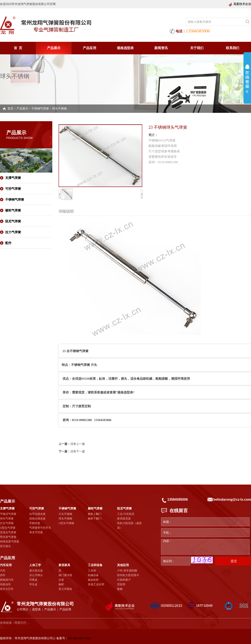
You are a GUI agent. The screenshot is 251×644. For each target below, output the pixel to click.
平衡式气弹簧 (8, 514)
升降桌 (33, 580)
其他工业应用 (96, 584)
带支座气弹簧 (8, 537)
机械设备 (93, 575)
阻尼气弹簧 (13, 221)
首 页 (18, 48)
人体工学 (35, 565)
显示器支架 (36, 571)
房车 (3, 575)
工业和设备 (95, 565)
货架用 (121, 584)
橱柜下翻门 (95, 519)
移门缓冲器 (65, 575)
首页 (10, 109)
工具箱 (92, 571)
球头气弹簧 (7, 519)
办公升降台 (36, 575)
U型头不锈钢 (66, 523)
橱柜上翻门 (95, 514)
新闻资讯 (161, 48)
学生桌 (33, 584)
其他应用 (123, 565)
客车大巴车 (7, 589)
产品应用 (90, 48)
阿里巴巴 (20, 623)
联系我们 (233, 48)
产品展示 (54, 48)
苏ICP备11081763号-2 (80, 638)
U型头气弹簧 (8, 528)
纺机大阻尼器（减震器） (129, 525)
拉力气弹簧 (13, 232)
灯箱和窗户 (124, 580)
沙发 (61, 580)
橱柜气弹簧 (13, 210)
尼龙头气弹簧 (8, 532)
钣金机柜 (93, 580)
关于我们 (197, 48)
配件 (8, 243)
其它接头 (5, 546)
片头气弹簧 (7, 523)
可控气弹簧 (13, 189)
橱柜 (61, 584)
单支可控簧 (36, 532)
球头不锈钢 (59, 109)
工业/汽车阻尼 (126, 514)
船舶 (120, 589)
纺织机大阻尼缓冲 (128, 575)
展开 (247, 79)
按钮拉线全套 (37, 519)
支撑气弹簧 (13, 178)
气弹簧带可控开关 (40, 528)
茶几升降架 (65, 589)
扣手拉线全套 (37, 514)
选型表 (36, 609)
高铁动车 (5, 584)
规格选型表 (125, 48)
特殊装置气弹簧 (10, 542)
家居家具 (64, 565)
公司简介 (23, 609)
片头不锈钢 (65, 514)
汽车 (3, 571)
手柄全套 (35, 523)
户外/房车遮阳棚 (127, 571)
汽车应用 (6, 565)
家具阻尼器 (124, 519)
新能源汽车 (7, 580)
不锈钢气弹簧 (40, 109)
